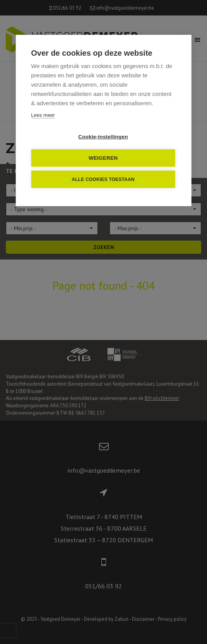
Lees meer (43, 115)
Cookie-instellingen (103, 137)
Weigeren (103, 158)
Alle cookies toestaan (103, 179)
